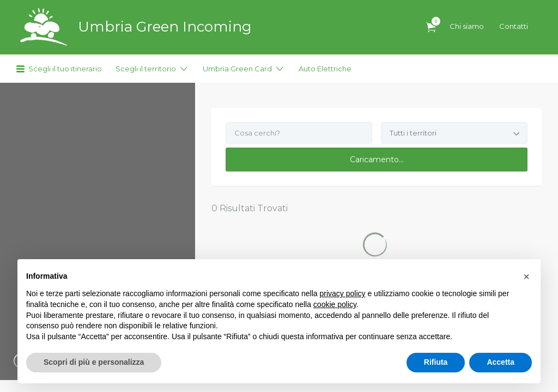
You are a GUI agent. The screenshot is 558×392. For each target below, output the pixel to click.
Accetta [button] (501, 362)
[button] (526, 277)
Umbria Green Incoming (165, 27)
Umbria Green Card (237, 69)
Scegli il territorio (146, 69)
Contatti (514, 26)
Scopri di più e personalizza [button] (94, 362)
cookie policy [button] (335, 304)
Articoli (433, 21)
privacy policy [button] (343, 293)
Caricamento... (377, 160)
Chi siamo (467, 26)
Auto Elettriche (325, 69)
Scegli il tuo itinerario (65, 69)
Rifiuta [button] (436, 362)
